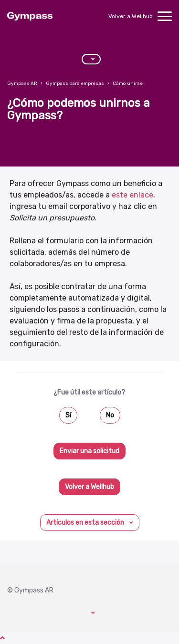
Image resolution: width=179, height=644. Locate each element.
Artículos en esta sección (86, 523)
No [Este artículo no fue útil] (110, 415)
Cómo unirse (128, 83)
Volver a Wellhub (131, 16)
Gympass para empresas (75, 83)
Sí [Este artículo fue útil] (68, 415)
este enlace (132, 195)
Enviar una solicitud (89, 451)
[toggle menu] (165, 16)
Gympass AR (22, 83)
